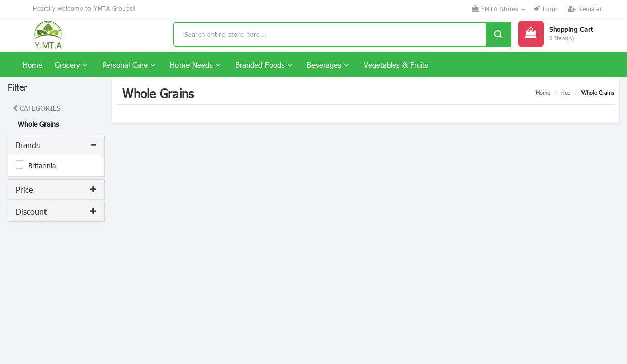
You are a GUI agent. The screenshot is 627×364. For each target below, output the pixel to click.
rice (566, 92)
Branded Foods (264, 65)
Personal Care (129, 65)
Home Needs (195, 65)
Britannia (42, 166)
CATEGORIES (37, 108)
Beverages (328, 65)
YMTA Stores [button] (499, 9)
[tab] (56, 145)
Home (33, 65)
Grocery (71, 65)
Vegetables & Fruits (396, 65)
